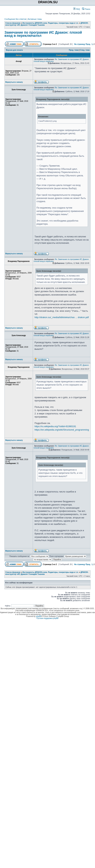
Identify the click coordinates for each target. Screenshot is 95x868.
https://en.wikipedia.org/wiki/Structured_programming (62, 430)
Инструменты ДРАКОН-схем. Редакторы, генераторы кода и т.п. (50, 23)
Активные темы (35, 19)
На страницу (80, 44)
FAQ (77, 9)
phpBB (39, 616)
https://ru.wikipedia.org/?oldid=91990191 (55, 426)
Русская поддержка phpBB (47, 618)
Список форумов (13, 23)
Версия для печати (14, 50)
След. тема (85, 50)
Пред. (88, 44)
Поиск (86, 9)
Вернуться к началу (14, 82)
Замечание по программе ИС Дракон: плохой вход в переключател (43, 34)
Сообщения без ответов (15, 19)
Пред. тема (74, 50)
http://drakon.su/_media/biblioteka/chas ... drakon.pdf (62, 317)
